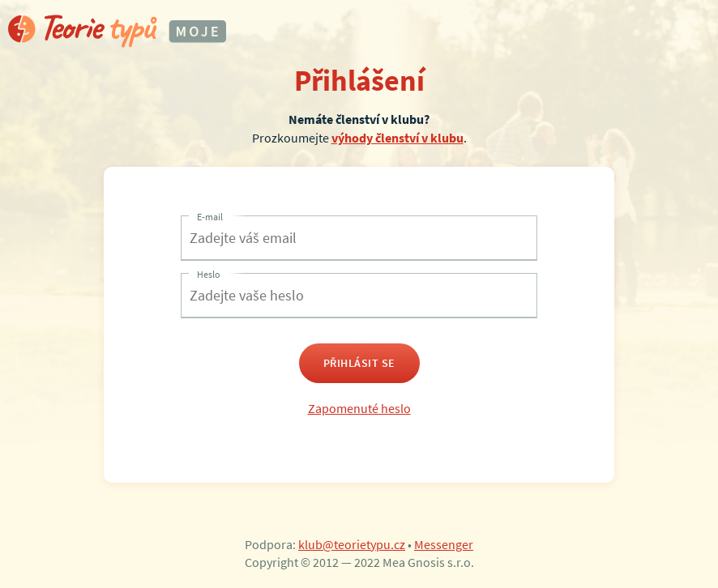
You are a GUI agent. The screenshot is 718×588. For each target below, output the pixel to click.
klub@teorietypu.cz (352, 544)
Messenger (444, 544)
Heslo (209, 274)
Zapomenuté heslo (359, 408)
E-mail (210, 217)
